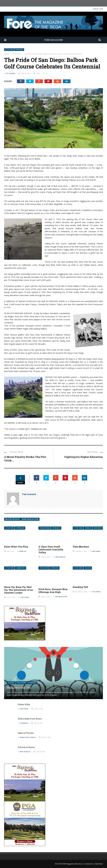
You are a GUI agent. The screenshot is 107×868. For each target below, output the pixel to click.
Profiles (88, 528)
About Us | (80, 864)
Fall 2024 (88, 568)
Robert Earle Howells (28, 737)
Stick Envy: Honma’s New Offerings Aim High (53, 591)
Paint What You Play (16, 547)
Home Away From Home (30, 719)
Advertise (99, 864)
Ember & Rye (24, 704)
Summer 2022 (21, 568)
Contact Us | (90, 864)
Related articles (12, 519)
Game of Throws (26, 733)
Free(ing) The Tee (19, 688)
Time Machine (81, 547)
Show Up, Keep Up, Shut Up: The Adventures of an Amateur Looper (19, 590)
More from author (30, 519)
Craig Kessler (60, 557)
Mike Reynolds (25, 752)
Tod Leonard (11, 73)
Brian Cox (23, 551)
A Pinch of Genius (26, 747)
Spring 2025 (20, 528)
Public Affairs (45, 528)
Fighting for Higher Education (84, 457)
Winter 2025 (98, 528)
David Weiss (96, 551)
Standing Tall (80, 587)
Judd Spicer (25, 597)
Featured (11, 683)
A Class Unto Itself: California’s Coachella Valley (51, 549)
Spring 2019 (19, 50)
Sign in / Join (98, 9)
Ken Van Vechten (61, 597)
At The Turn (9, 50)
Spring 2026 (32, 683)
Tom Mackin (24, 723)
